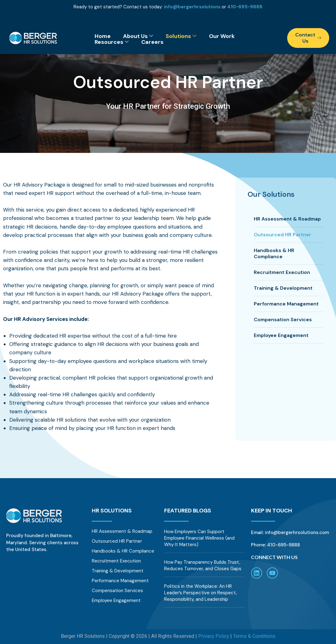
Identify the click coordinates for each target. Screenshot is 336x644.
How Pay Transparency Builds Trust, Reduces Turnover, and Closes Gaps (203, 565)
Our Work (222, 36)
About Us (138, 36)
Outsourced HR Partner (283, 235)
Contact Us (308, 38)
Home (103, 36)
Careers (152, 42)
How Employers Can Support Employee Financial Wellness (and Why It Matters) (199, 538)
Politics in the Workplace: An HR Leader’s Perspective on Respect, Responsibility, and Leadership (201, 593)
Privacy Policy (214, 636)
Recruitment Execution (282, 272)
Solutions (181, 36)
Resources (112, 42)
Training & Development (283, 288)
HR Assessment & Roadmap (287, 219)
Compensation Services (283, 320)
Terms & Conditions (254, 636)
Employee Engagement (281, 335)
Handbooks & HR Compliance (274, 253)
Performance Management (286, 304)
